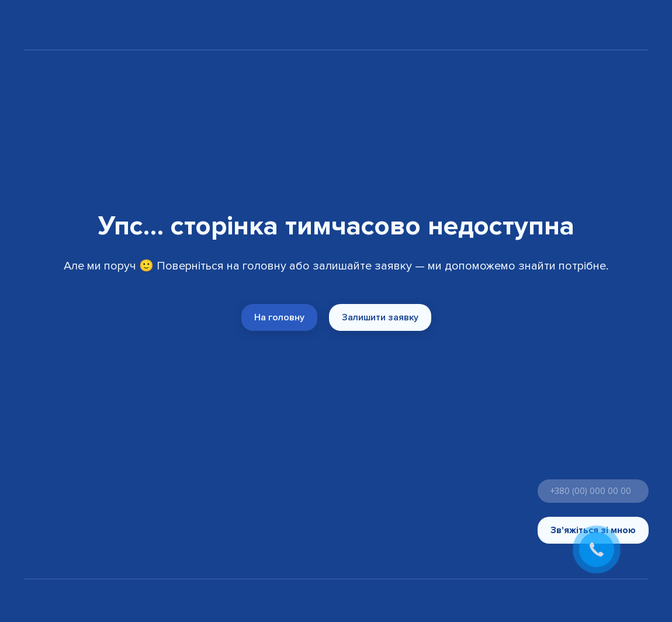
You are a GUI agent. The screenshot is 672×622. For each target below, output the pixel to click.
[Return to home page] (55, 27)
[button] (279, 317)
